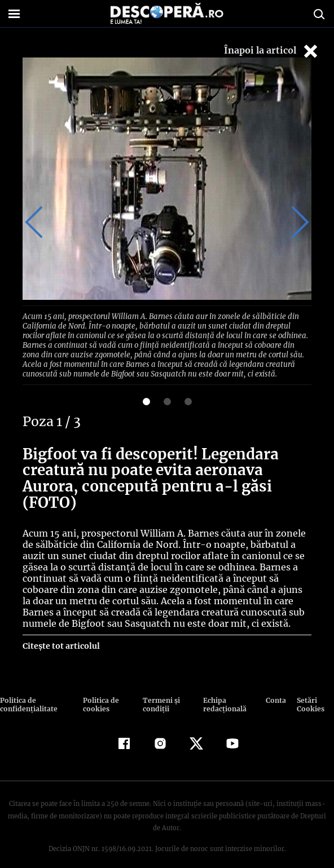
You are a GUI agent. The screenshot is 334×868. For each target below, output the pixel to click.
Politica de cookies (100, 692)
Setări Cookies (310, 692)
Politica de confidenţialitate (28, 692)
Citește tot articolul (61, 633)
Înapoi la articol (272, 51)
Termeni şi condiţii (160, 692)
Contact (275, 687)
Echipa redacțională (223, 692)
